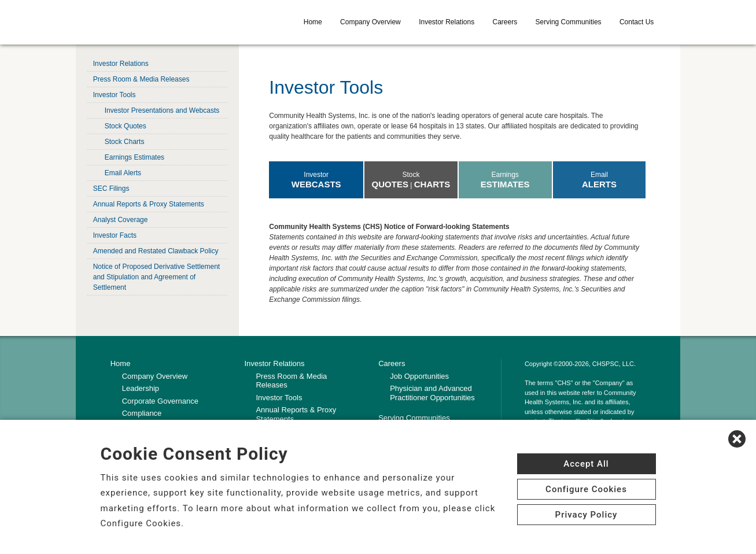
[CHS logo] (172, 22)
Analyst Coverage (121, 220)
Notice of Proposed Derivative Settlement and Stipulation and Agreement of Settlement (156, 277)
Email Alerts (123, 173)
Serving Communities (569, 22)
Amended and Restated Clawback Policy (156, 251)
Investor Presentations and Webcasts (162, 110)
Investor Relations (447, 22)
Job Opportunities (419, 376)
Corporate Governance (160, 401)
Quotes (390, 184)
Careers (505, 22)
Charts (432, 184)
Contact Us (637, 22)
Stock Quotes (126, 126)
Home (313, 22)
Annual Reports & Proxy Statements (149, 204)
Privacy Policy (587, 515)
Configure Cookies (586, 489)
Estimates (505, 184)
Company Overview (370, 22)
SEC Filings (111, 189)
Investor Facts (115, 235)
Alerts (599, 184)
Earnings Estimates (134, 157)
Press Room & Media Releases (141, 79)
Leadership (141, 388)
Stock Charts (125, 142)
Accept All (586, 464)
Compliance (142, 413)
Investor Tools (115, 95)
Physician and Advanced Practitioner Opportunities (432, 393)
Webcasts (316, 184)
